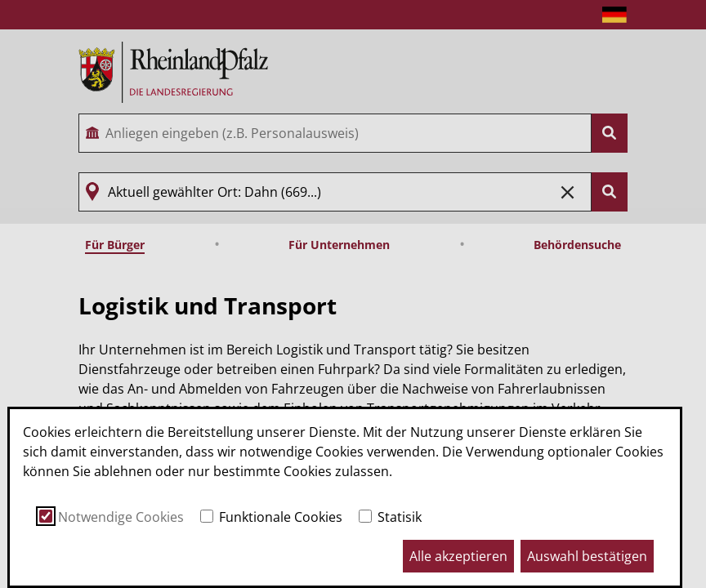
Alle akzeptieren (458, 556)
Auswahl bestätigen (587, 556)
